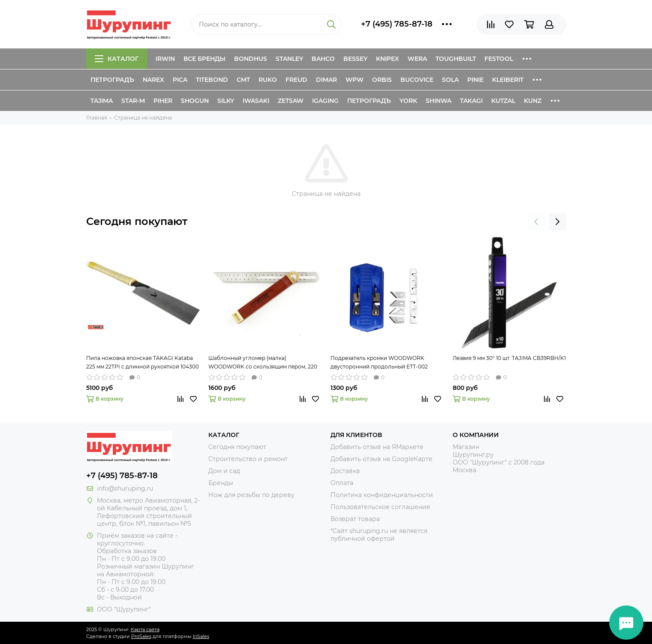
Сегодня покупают (137, 221)
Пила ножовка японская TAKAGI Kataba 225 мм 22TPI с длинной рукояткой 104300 (143, 362)
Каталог (117, 59)
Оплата (342, 483)
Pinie (475, 80)
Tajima (102, 101)
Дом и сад (224, 471)
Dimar (326, 80)
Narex (153, 80)
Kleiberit (508, 80)
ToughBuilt (456, 59)
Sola (450, 80)
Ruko (268, 80)
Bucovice (417, 80)
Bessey (355, 59)
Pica (180, 80)
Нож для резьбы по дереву (251, 495)
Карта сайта (145, 629)
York (408, 101)
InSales (201, 636)
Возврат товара (355, 519)
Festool (499, 59)
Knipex (388, 59)
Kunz (533, 101)
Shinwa (439, 101)
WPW (355, 80)
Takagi (471, 101)
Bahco (323, 59)
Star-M (133, 101)
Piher (163, 101)
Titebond (212, 80)
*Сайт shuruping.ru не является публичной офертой (379, 535)
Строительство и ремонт (248, 459)
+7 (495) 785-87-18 (397, 24)
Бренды (221, 483)
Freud (296, 80)
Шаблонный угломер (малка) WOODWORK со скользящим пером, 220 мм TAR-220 (263, 363)
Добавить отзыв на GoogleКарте (382, 459)
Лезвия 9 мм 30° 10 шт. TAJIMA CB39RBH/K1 (509, 358)
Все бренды (204, 59)
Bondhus (251, 59)
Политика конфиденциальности (382, 495)
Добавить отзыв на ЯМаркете (377, 447)
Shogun (195, 101)
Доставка (345, 471)
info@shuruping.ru (125, 488)
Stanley (289, 59)
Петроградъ (112, 80)
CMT (243, 80)
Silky (226, 101)
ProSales (141, 636)
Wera (417, 59)
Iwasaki (256, 101)
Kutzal (503, 101)
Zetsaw (291, 101)
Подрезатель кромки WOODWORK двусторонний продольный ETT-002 (379, 362)
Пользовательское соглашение (380, 507)
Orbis (382, 80)
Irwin (165, 59)
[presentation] (536, 222)
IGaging (325, 101)
